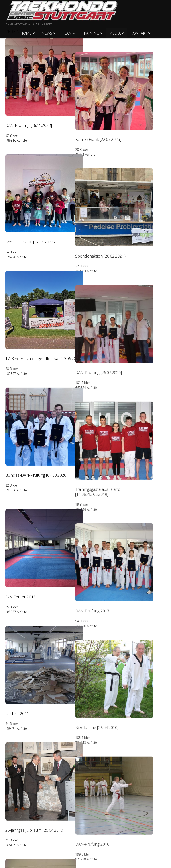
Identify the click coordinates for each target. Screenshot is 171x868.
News (47, 33)
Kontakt (139, 33)
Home (26, 33)
